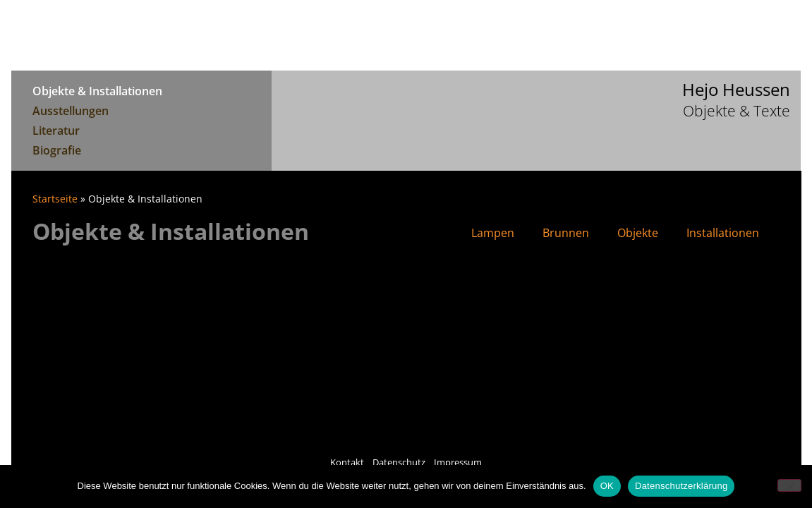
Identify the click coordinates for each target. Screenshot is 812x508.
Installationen (723, 233)
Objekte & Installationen (97, 91)
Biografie (57, 150)
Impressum (458, 462)
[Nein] (789, 485)
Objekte (638, 233)
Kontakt (347, 462)
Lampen (493, 233)
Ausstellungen (71, 111)
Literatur (56, 131)
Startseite (55, 199)
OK (607, 486)
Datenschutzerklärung (681, 486)
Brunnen (566, 233)
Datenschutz (399, 462)
